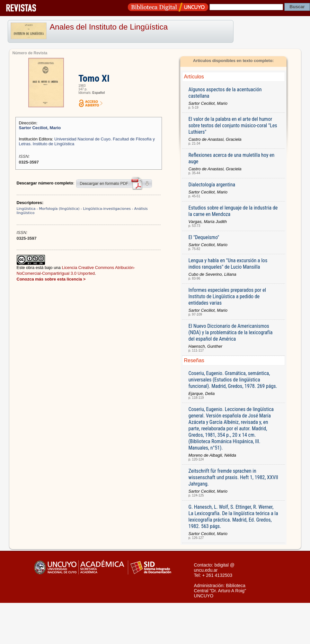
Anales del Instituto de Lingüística (109, 27)
